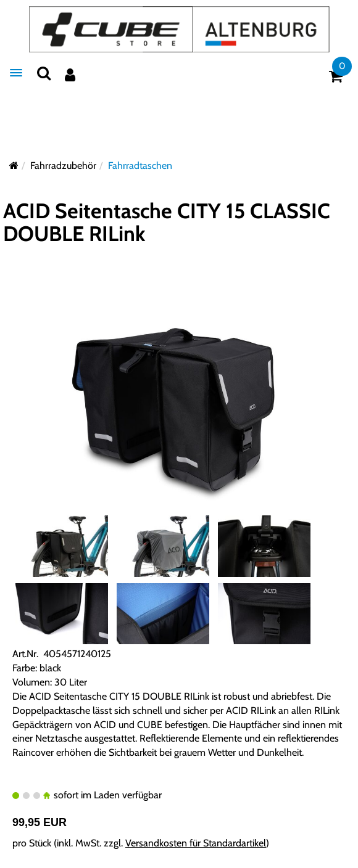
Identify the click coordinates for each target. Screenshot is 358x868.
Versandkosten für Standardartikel (196, 843)
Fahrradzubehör (63, 166)
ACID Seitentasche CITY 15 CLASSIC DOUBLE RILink (167, 222)
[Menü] (16, 73)
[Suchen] (44, 73)
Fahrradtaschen (140, 166)
